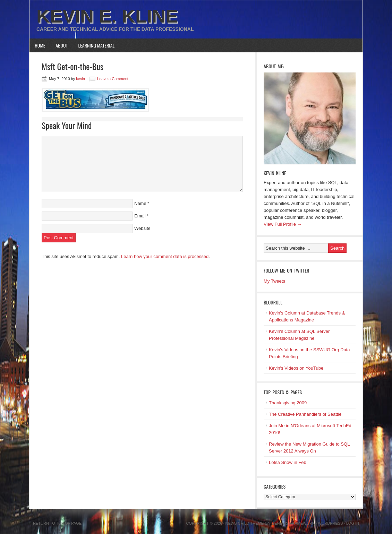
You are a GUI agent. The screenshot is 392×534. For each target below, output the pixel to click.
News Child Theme (245, 523)
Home (40, 45)
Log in (353, 523)
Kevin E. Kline (107, 16)
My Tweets (274, 281)
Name (140, 203)
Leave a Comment (113, 79)
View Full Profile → (283, 224)
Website (142, 228)
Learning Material (97, 45)
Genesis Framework (293, 523)
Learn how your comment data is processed (165, 256)
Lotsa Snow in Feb (288, 462)
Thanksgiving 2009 (288, 403)
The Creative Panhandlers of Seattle (305, 414)
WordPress (330, 523)
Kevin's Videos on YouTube (296, 368)
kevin (80, 79)
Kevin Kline (275, 173)
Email (140, 216)
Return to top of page (57, 523)
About (62, 45)
